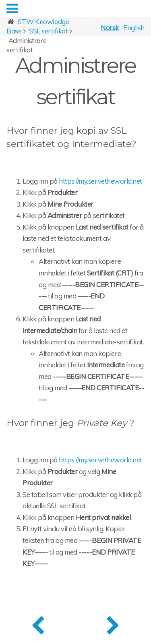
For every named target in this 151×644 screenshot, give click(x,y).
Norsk (110, 27)
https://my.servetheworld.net (100, 181)
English (134, 27)
